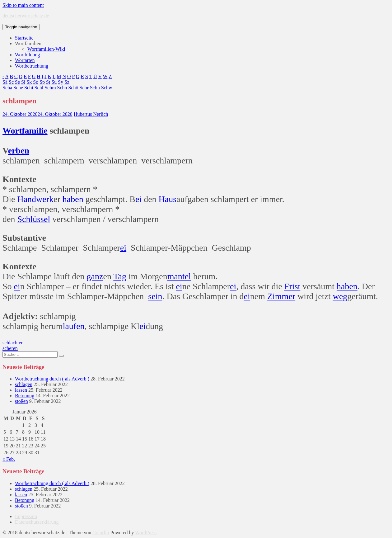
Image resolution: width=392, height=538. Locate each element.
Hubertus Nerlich (91, 114)
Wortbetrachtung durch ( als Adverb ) (52, 379)
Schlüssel (34, 219)
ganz (95, 276)
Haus (168, 199)
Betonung (25, 396)
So (36, 82)
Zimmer (281, 296)
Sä (5, 82)
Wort (12, 131)
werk (45, 199)
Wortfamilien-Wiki (46, 49)
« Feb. (9, 459)
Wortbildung (27, 55)
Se (17, 82)
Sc (11, 82)
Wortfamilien (28, 43)
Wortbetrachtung (32, 66)
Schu (95, 88)
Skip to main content (23, 5)
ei (138, 199)
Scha (7, 88)
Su (54, 82)
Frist (292, 286)
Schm (50, 88)
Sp (42, 82)
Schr (84, 88)
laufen (74, 326)
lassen (21, 390)
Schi (29, 88)
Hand (27, 199)
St (48, 82)
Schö (73, 88)
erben (19, 151)
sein (155, 296)
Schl (39, 88)
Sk (29, 82)
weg (340, 296)
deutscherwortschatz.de (26, 16)
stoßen (21, 401)
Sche (18, 88)
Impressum (26, 516)
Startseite (24, 38)
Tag (120, 276)
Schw (107, 88)
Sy (61, 82)
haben (73, 199)
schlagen (24, 384)
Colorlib (101, 533)
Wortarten (25, 60)
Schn (62, 88)
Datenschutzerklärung (37, 522)
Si (23, 82)
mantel (179, 276)
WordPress (146, 533)
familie (35, 131)
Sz (67, 82)
